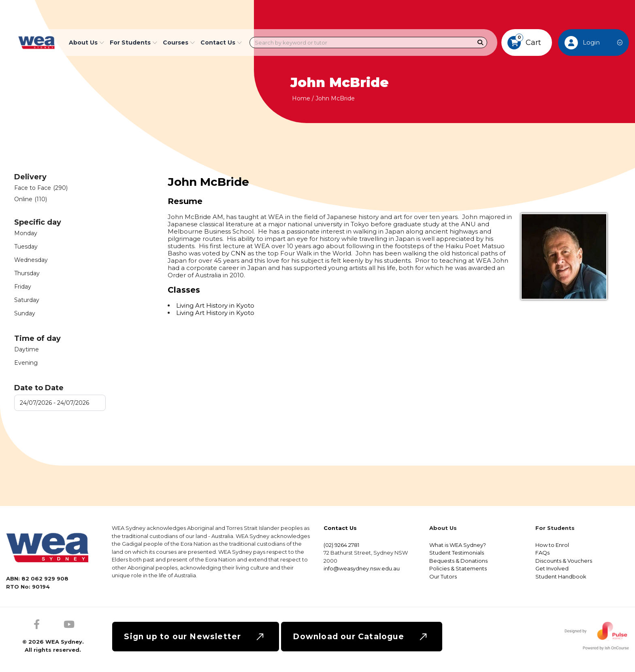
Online (31, 199)
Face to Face (41, 188)
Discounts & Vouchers (564, 561)
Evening (26, 363)
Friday (23, 287)
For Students (133, 43)
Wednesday (31, 260)
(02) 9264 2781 (341, 545)
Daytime (27, 349)
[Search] (481, 43)
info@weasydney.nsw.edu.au (362, 568)
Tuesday (26, 247)
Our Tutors (443, 576)
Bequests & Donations (458, 561)
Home (301, 98)
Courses (179, 43)
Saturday (27, 300)
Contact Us (221, 43)
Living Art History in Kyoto (215, 305)
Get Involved (552, 568)
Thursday (27, 273)
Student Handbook (561, 576)
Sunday (25, 313)
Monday (26, 233)
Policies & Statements (458, 568)
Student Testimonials (457, 553)
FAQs (542, 553)
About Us (86, 43)
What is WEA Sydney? (458, 545)
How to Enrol (552, 545)
